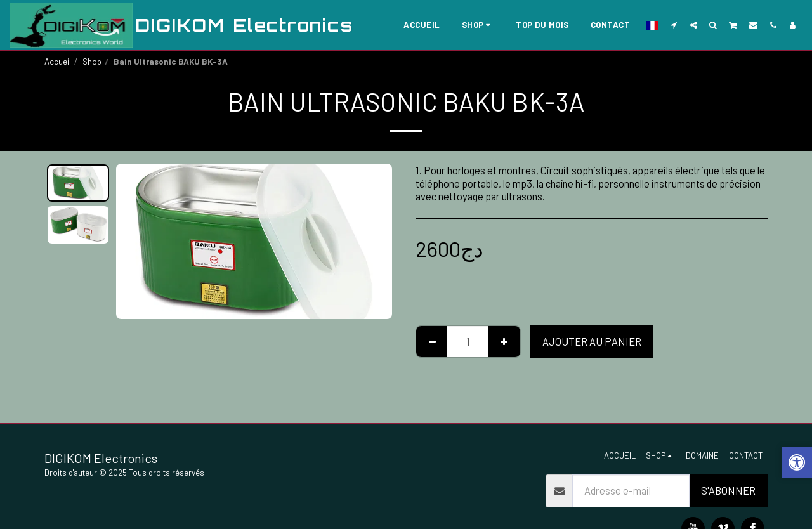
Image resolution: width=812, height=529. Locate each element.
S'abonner (728, 490)
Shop (92, 62)
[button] (674, 25)
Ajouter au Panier (592, 341)
